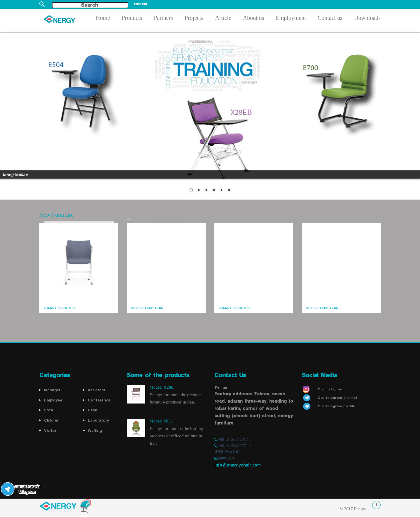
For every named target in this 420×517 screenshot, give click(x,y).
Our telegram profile (336, 406)
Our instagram (330, 389)
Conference (99, 400)
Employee (53, 400)
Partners (163, 19)
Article (223, 19)
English (141, 4)
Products (132, 19)
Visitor (50, 431)
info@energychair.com (238, 465)
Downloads (367, 19)
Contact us (330, 19)
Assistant (97, 390)
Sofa (49, 410)
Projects (194, 19)
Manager (52, 390)
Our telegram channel (337, 398)
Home (103, 19)
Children (52, 420)
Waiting (95, 431)
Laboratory (98, 420)
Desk (92, 410)
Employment (291, 19)
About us (254, 19)
